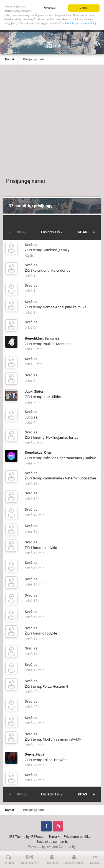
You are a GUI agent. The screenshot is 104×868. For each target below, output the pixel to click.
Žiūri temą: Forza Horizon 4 (46, 686)
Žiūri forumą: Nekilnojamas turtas (52, 437)
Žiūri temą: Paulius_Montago (48, 344)
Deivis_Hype (35, 754)
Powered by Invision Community (52, 847)
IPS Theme (17, 837)
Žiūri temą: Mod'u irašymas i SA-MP (53, 739)
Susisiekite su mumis (52, 842)
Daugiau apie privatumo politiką (78, 23)
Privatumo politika (77, 837)
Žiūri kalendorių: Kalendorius (47, 270)
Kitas (83, 232)
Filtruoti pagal (82, 222)
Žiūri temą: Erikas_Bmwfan (46, 760)
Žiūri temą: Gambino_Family (47, 250)
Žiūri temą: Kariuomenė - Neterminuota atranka (62, 478)
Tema (54, 837)
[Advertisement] (52, 122)
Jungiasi (31, 417)
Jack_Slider (34, 391)
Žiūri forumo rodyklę (41, 548)
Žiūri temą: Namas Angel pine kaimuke (55, 307)
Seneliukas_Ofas (38, 452)
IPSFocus (37, 837)
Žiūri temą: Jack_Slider (43, 397)
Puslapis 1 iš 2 (53, 232)
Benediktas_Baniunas (42, 338)
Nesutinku (50, 8)
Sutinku (84, 8)
